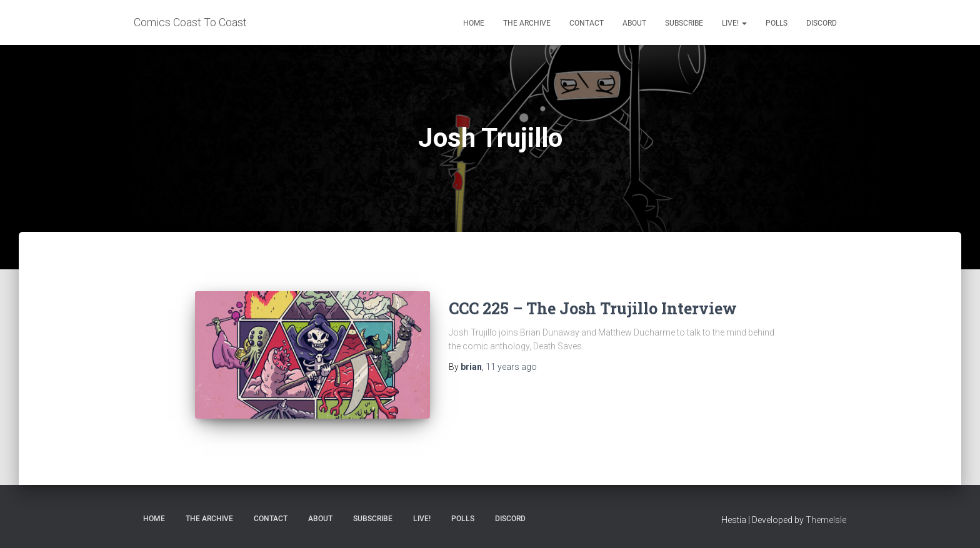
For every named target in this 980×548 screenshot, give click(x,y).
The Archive (527, 23)
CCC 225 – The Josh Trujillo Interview (593, 308)
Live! (734, 23)
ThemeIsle (826, 520)
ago (511, 367)
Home (474, 23)
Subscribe (684, 23)
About (634, 23)
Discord (822, 23)
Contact (587, 23)
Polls (777, 23)
